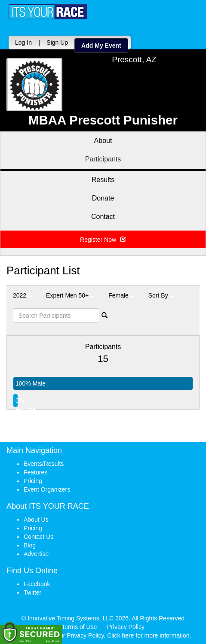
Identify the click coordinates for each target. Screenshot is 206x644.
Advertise (36, 554)
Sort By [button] (161, 295)
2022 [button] (23, 295)
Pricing (33, 481)
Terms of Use (79, 627)
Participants (103, 159)
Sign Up (57, 43)
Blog (30, 545)
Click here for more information (148, 635)
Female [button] (121, 295)
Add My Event (101, 46)
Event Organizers (47, 489)
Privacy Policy (126, 627)
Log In (23, 43)
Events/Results (44, 464)
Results (103, 180)
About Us (36, 519)
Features (35, 472)
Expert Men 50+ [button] (70, 295)
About (103, 141)
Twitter (32, 592)
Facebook (37, 584)
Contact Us (38, 537)
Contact (103, 217)
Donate (103, 198)
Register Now (103, 240)
